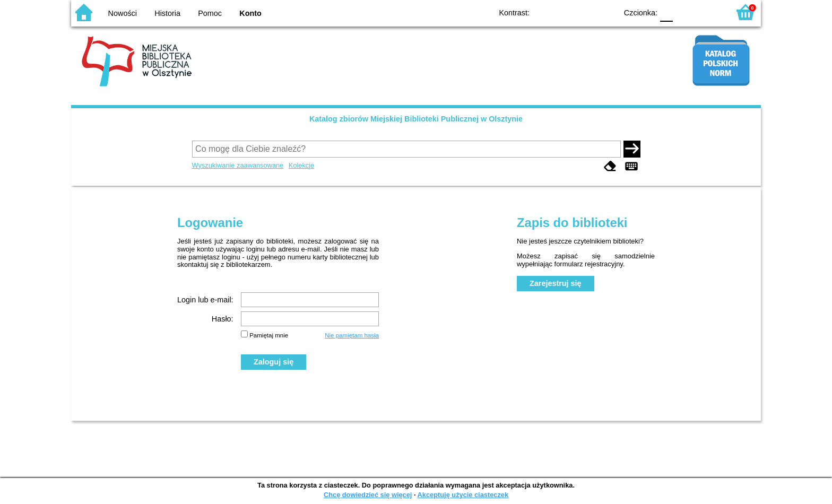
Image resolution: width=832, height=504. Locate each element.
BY (606, 12)
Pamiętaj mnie (269, 335)
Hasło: (223, 319)
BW (563, 12)
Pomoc (210, 13)
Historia (167, 13)
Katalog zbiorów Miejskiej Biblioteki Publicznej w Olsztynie (416, 119)
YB (584, 12)
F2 (709, 12)
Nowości (123, 13)
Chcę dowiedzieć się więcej (368, 495)
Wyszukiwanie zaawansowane (238, 165)
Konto (250, 13)
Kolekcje (301, 165)
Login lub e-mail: (205, 300)
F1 (685, 12)
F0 (666, 12)
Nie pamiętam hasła (352, 335)
